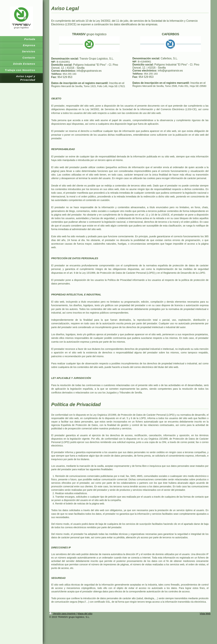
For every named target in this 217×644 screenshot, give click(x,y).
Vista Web (205, 614)
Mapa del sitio (85, 614)
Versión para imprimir (63, 614)
